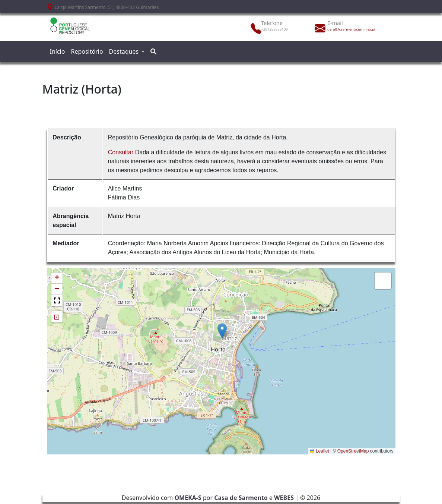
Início (58, 51)
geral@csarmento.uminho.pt (349, 29)
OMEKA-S (188, 498)
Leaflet (319, 451)
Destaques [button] (125, 51)
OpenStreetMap (353, 451)
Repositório (87, 51)
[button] (222, 331)
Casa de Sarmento (241, 498)
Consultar (121, 152)
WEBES (284, 498)
